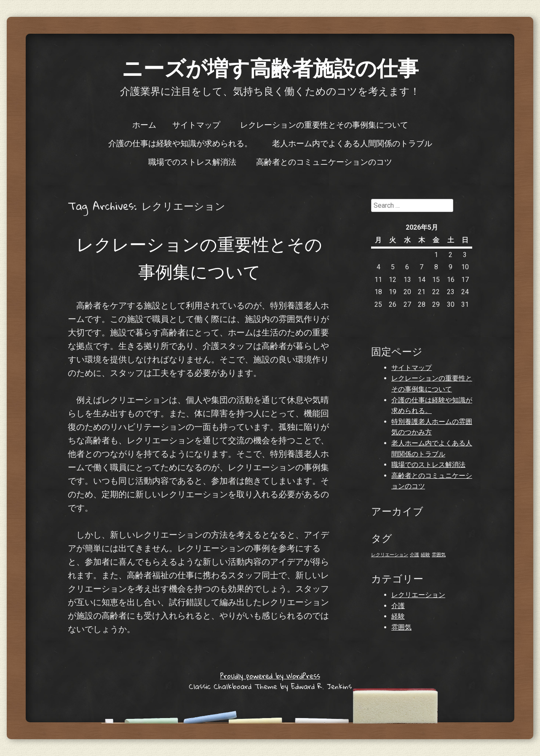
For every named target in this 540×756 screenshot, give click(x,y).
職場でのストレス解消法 (192, 161)
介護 (398, 606)
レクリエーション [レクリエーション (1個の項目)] (390, 555)
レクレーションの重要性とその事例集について (324, 124)
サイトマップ (196, 124)
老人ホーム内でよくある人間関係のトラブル (352, 143)
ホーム (144, 124)
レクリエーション (418, 595)
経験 (398, 616)
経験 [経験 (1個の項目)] (425, 555)
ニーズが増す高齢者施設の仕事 (270, 67)
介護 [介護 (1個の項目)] (414, 555)
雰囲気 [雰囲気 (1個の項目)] (439, 555)
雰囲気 (401, 627)
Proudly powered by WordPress (270, 676)
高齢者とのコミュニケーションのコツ (324, 161)
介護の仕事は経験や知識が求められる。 (180, 143)
